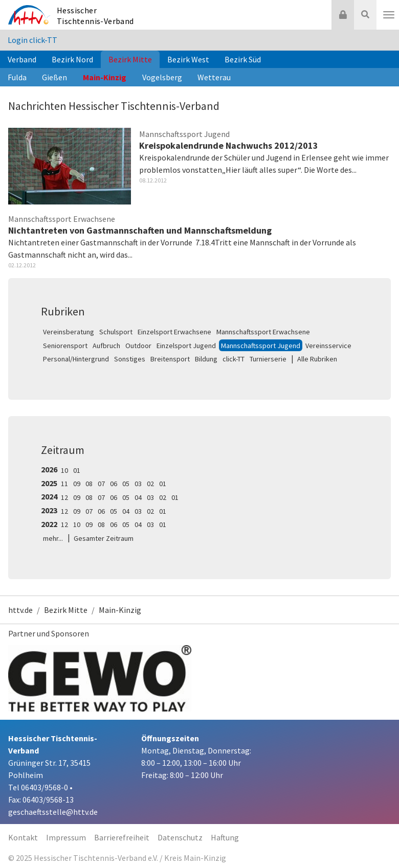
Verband (22, 59)
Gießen (54, 77)
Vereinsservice (328, 346)
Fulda (17, 77)
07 (101, 484)
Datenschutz (180, 837)
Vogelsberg (162, 77)
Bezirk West (188, 59)
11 (64, 484)
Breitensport (170, 359)
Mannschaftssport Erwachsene (263, 332)
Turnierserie (268, 359)
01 (77, 470)
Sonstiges (130, 359)
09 (77, 484)
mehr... (53, 538)
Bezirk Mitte (130, 59)
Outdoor (138, 346)
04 (138, 497)
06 (114, 484)
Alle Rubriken (317, 359)
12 (64, 497)
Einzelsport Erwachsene (174, 332)
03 (138, 484)
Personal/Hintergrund (76, 359)
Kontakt (23, 837)
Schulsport (116, 332)
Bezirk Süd (243, 59)
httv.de (20, 610)
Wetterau (214, 77)
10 (64, 470)
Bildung (206, 359)
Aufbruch (106, 346)
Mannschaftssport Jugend (261, 346)
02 (150, 484)
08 (89, 484)
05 (126, 484)
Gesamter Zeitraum (104, 538)
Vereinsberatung (69, 332)
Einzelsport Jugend (186, 346)
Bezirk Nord (72, 59)
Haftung (225, 837)
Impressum (66, 837)
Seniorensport (65, 346)
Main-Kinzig (105, 77)
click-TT (234, 359)
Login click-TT (32, 40)
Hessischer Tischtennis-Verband (95, 16)
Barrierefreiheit (122, 837)
